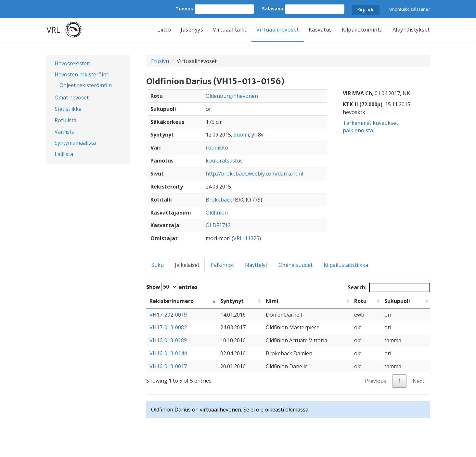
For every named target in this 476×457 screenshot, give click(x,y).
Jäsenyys (192, 30)
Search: (389, 287)
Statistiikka (68, 109)
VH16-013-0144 (168, 353)
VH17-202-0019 (168, 315)
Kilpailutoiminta (362, 30)
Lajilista (64, 154)
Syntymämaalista (75, 143)
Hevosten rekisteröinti (82, 74)
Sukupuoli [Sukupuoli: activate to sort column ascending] (397, 301)
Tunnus (184, 9)
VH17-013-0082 (168, 327)
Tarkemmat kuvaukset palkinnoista (370, 127)
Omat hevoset (72, 98)
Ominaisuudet (296, 265)
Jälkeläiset (187, 265)
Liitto (164, 30)
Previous (376, 381)
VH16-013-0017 (168, 366)
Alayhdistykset (411, 30)
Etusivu (160, 61)
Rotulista (65, 120)
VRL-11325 (246, 238)
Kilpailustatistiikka (346, 265)
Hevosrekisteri (72, 63)
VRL (53, 30)
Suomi (241, 135)
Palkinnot (222, 265)
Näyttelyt (256, 265)
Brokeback (219, 200)
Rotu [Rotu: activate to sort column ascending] (360, 301)
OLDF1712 (218, 225)
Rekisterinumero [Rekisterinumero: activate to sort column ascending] (172, 301)
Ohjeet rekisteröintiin (86, 85)
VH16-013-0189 (168, 340)
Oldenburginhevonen (232, 96)
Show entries (172, 287)
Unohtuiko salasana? (410, 9)
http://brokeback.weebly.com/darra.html (254, 174)
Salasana (273, 9)
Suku (158, 265)
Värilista (64, 132)
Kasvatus (320, 30)
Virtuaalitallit (230, 30)
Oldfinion (217, 213)
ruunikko (217, 148)
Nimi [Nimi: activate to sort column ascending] (272, 301)
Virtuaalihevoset (278, 30)
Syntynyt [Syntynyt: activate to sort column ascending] (232, 301)
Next (418, 381)
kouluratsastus (224, 161)
